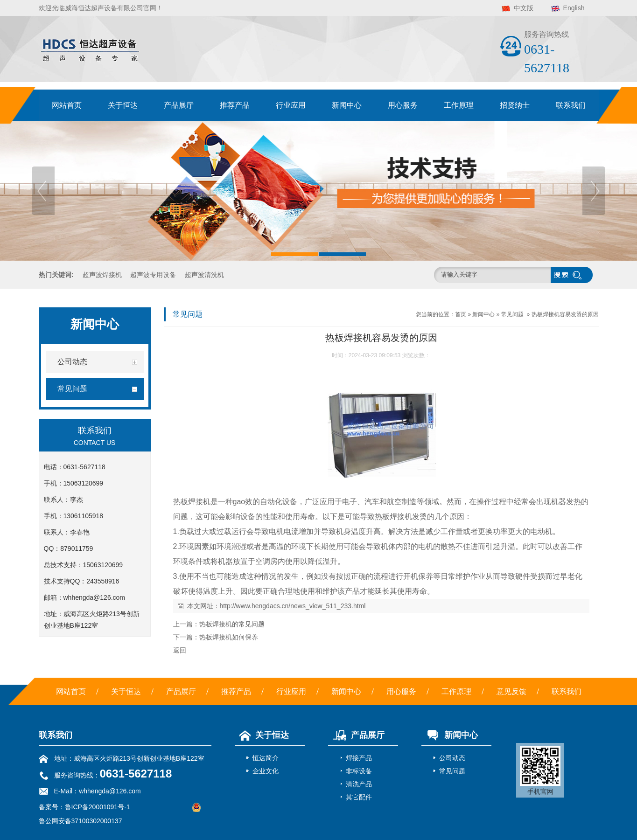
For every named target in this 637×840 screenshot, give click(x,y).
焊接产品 (359, 758)
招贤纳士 (515, 105)
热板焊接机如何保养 (229, 637)
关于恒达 (123, 105)
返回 (180, 650)
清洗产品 (359, 784)
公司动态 (452, 758)
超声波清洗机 (204, 275)
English (574, 8)
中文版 (524, 8)
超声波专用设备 (153, 275)
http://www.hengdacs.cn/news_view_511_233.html (293, 606)
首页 (461, 314)
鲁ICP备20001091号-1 (98, 807)
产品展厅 (179, 105)
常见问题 (512, 314)
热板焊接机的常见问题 (232, 624)
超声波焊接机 (102, 275)
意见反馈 (511, 691)
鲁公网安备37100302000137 (80, 821)
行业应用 (291, 105)
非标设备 (359, 771)
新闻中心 (347, 105)
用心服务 (403, 105)
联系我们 (571, 105)
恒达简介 (266, 758)
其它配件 (359, 797)
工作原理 (459, 105)
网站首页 (67, 105)
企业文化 (266, 771)
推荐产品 (235, 105)
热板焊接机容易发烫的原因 (565, 314)
